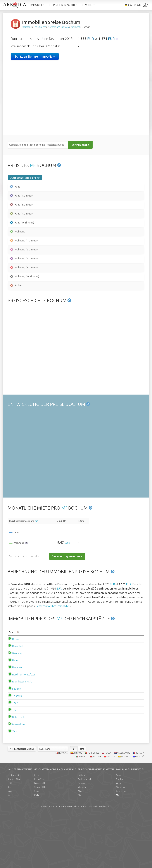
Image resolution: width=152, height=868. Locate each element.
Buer (10, 842)
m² (42, 39)
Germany (17, 708)
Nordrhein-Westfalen (24, 729)
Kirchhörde (39, 834)
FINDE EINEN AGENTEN (65, 5)
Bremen (17, 694)
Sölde (37, 846)
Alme (80, 846)
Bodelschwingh (85, 834)
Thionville (17, 751)
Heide (10, 838)
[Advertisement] (76, 320)
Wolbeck (82, 842)
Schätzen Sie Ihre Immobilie (52, 657)
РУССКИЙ (140, 811)
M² (33, 165)
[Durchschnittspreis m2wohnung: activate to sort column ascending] (122, 686)
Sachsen (17, 744)
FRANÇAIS (63, 808)
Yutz (15, 786)
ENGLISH (97, 811)
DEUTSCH (111, 811)
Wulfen (119, 838)
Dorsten (120, 834)
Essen (37, 830)
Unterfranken (20, 772)
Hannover (17, 722)
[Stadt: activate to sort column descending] (30, 686)
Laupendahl (40, 838)
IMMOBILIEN (37, 5)
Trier (15, 758)
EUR (91, 39)
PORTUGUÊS (93, 808)
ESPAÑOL (78, 808)
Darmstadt (18, 701)
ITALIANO (83, 811)
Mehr (10, 850)
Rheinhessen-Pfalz (22, 737)
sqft (82, 804)
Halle (15, 715)
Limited (74, 862)
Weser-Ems (18, 779)
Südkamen (121, 842)
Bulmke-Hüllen (14, 834)
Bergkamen (121, 846)
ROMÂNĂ (140, 808)
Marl (10, 846)
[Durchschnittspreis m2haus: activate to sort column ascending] (76, 686)
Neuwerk (82, 838)
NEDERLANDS (123, 808)
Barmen (120, 830)
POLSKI (108, 808)
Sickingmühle (40, 842)
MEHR (88, 5)
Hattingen (82, 830)
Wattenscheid (14, 830)
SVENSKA (125, 811)
